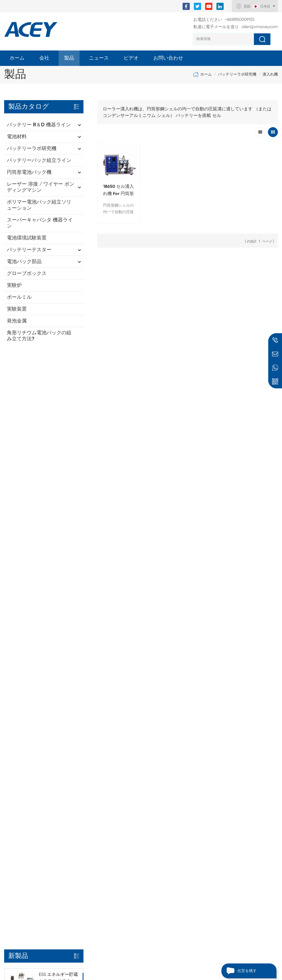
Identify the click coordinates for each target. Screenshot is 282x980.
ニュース (99, 58)
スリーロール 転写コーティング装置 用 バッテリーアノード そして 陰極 (168, 808)
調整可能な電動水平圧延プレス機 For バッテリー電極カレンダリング (166, 828)
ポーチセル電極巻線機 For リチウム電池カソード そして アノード (167, 868)
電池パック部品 (24, 262)
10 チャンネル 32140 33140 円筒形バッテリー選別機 (59, 623)
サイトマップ (17, 836)
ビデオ (131, 58)
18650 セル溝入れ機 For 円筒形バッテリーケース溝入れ (118, 190)
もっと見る (48, 401)
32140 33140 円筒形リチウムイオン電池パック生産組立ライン (59, 425)
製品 (69, 58)
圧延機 (71, 808)
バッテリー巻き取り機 (86, 855)
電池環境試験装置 (27, 238)
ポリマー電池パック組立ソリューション (39, 205)
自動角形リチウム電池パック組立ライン (59, 461)
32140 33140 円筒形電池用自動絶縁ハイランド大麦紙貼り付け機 (59, 584)
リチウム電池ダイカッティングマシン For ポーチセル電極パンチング (166, 848)
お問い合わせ (168, 58)
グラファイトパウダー (86, 874)
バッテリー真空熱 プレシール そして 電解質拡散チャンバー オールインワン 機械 (167, 928)
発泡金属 (17, 321)
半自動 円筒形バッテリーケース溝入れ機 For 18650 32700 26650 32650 (167, 888)
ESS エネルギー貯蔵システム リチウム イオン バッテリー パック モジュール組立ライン (58, 386)
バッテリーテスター (29, 250)
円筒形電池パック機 (29, 172)
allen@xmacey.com (236, 27)
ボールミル (19, 297)
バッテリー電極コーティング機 (95, 789)
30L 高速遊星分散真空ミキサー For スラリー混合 (166, 791)
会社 (44, 58)
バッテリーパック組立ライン (39, 161)
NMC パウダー (79, 864)
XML (8, 845)
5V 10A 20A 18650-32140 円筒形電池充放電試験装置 (58, 544)
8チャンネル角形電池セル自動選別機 (58, 659)
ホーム (17, 58)
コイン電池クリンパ (84, 799)
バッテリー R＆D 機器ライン (39, 125)
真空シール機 (78, 836)
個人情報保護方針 (22, 855)
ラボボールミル (80, 817)
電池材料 (17, 137)
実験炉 (14, 285)
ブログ (11, 827)
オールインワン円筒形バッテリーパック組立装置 (59, 504)
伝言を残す (239, 971)
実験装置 (17, 309)
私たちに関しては (22, 799)
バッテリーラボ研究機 (237, 74)
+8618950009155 (224, 20)
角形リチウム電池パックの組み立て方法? (39, 336)
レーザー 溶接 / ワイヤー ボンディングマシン (41, 187)
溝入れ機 (270, 74)
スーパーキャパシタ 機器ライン (40, 223)
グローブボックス (27, 274)
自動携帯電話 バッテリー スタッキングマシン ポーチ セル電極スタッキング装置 (167, 908)
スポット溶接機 (80, 827)
